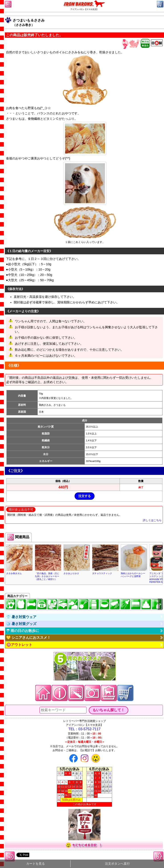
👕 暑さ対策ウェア (21, 617)
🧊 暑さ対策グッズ (21, 624)
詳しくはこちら (152, 520)
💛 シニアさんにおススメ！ (28, 638)
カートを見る (36, 864)
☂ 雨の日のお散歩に (23, 631)
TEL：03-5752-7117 (84, 729)
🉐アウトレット (19, 645)
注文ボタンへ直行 (117, 864)
